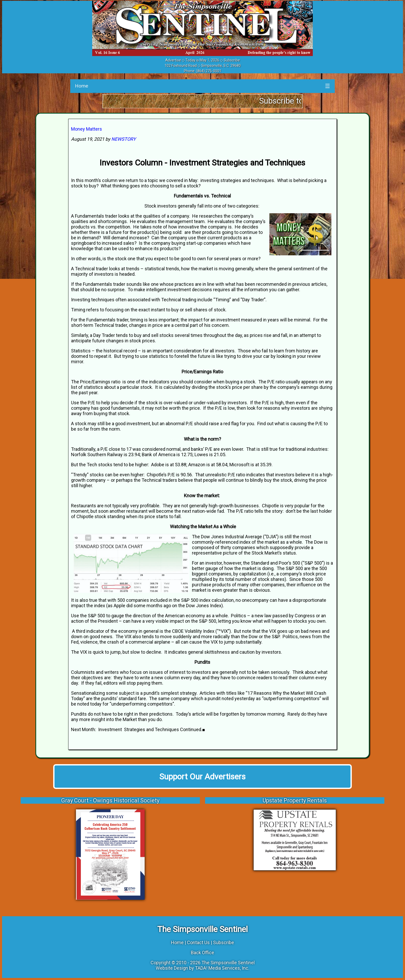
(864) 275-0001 (209, 71)
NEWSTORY (124, 139)
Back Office (202, 953)
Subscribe (232, 60)
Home (81, 86)
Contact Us (198, 942)
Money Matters (87, 129)
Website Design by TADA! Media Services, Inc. (202, 968)
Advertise (173, 60)
